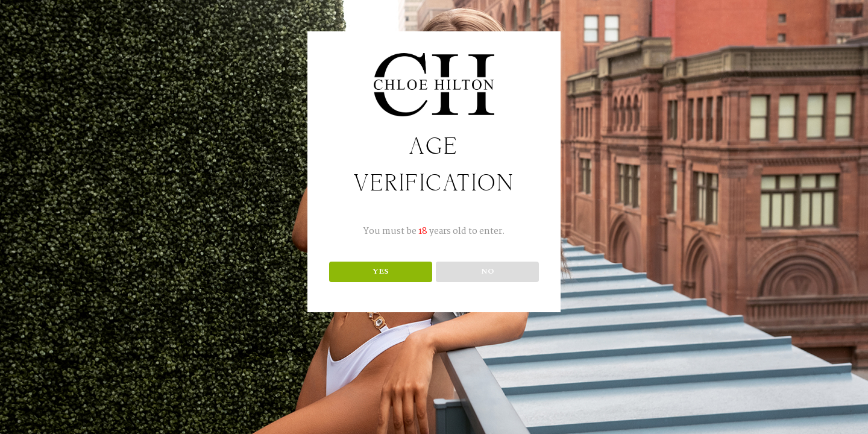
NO (488, 271)
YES (381, 271)
